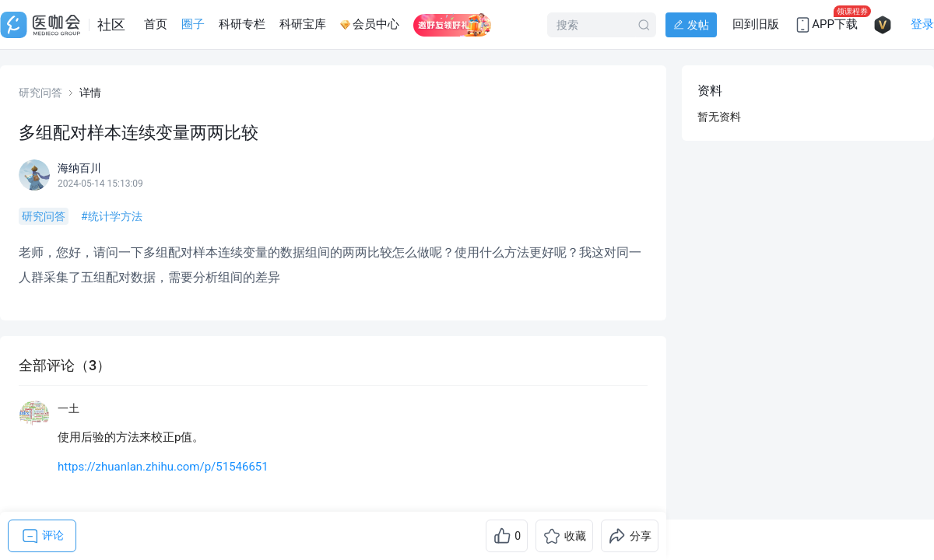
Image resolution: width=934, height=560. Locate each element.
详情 (90, 93)
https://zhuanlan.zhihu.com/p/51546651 (163, 467)
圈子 (193, 24)
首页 (156, 24)
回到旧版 (756, 24)
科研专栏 (242, 24)
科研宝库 (303, 24)
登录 (922, 24)
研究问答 (40, 93)
